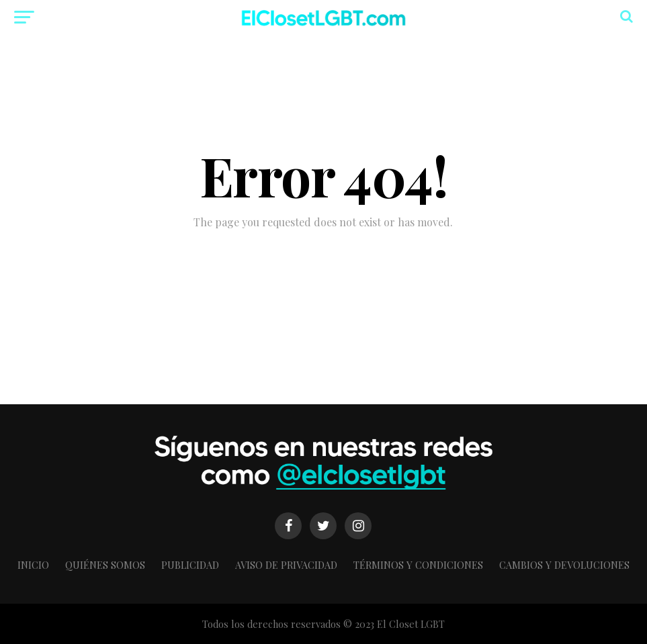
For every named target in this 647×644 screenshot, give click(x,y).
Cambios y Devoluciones (564, 565)
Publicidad (190, 565)
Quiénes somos (105, 565)
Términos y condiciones (418, 565)
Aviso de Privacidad (286, 565)
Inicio (33, 565)
